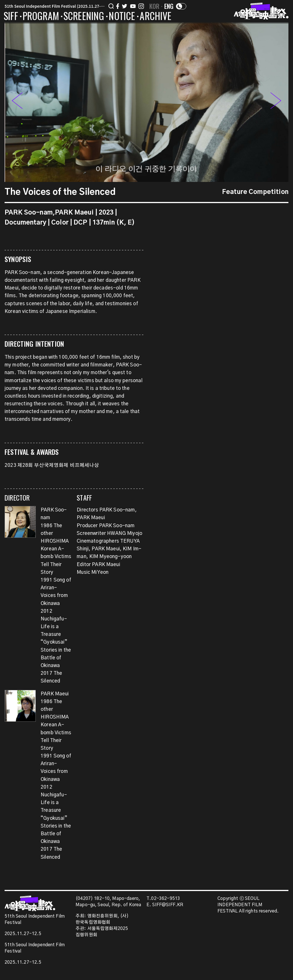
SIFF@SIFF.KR (168, 905)
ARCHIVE (156, 17)
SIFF (11, 17)
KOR (155, 6)
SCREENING (84, 17)
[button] (276, 102)
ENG (169, 6)
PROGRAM (41, 17)
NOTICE (122, 17)
